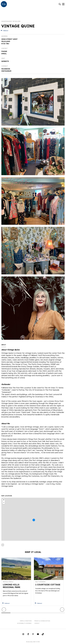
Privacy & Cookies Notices (42, 621)
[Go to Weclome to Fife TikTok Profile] (43, 635)
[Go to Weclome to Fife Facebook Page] (28, 635)
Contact (37, 623)
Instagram (6, 71)
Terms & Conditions (26, 621)
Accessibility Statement (24, 623)
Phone (4, 51)
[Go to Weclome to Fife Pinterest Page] (33, 635)
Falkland (5, 31)
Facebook (6, 69)
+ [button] (4, 500)
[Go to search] (60, 4)
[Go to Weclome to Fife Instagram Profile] (23, 635)
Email (4, 54)
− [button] (4, 503)
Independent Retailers (11, 21)
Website (5, 61)
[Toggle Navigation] (63, 4)
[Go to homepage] (4, 4)
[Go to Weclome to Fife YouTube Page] (38, 635)
